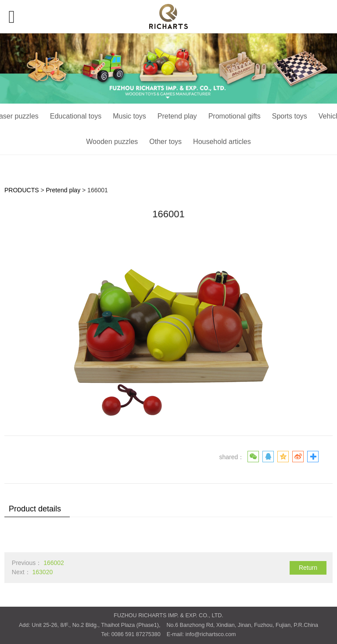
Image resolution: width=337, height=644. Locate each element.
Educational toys (76, 116)
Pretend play (177, 116)
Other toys (165, 142)
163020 (42, 572)
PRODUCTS (22, 190)
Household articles (222, 142)
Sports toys (290, 116)
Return (308, 568)
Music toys (129, 116)
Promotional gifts (235, 116)
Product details (35, 509)
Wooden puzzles (112, 142)
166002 (54, 563)
